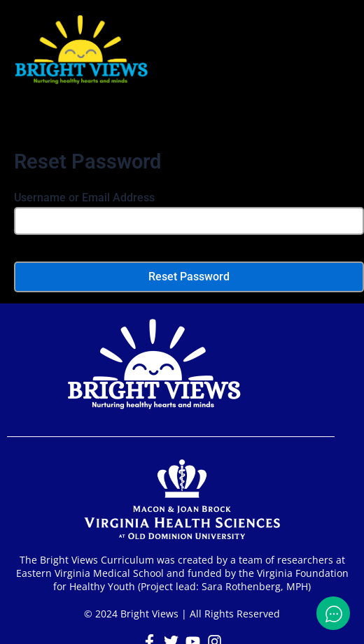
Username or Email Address (84, 198)
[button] (182, 124)
